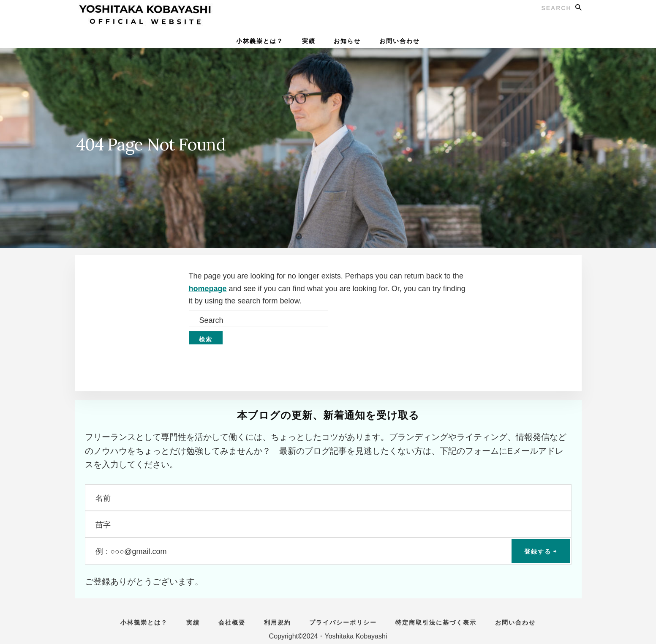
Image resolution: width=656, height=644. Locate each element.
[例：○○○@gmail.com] (328, 551)
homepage (208, 289)
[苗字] (328, 524)
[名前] (328, 498)
